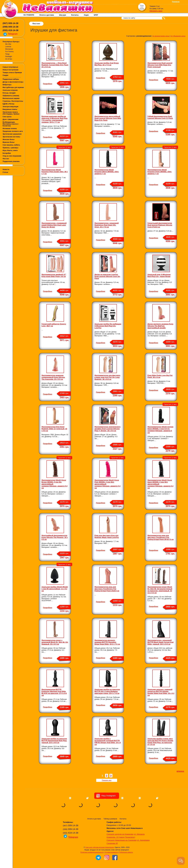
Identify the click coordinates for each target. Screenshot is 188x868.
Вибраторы (7, 85)
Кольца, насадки (9, 93)
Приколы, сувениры (10, 148)
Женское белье (8, 139)
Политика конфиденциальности (92, 852)
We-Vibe (8, 44)
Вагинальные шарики (11, 98)
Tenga (7, 54)
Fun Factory (9, 52)
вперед (180, 771)
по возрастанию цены (161, 36)
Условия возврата (111, 852)
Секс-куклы (7, 117)
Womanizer (9, 49)
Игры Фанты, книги (10, 150)
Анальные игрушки (10, 90)
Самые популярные (10, 67)
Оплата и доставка (47, 15)
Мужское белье (9, 142)
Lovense (8, 47)
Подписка (176, 2)
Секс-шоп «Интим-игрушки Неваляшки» (100, 847)
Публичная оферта (126, 852)
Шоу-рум (63, 15)
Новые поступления (11, 70)
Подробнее (48, 84)
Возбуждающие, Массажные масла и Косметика (10, 124)
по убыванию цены (178, 36)
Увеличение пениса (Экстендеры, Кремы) (11, 113)
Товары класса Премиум (12, 73)
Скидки (5, 75)
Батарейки (7, 153)
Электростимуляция (10, 107)
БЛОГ (96, 15)
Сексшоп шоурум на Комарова (120, 834)
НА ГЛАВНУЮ (29, 15)
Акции (86, 15)
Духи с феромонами (11, 119)
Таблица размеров (110, 819)
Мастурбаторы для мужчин (13, 87)
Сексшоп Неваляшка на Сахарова (122, 840)
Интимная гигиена (10, 129)
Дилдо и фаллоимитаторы (13, 82)
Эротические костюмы (11, 137)
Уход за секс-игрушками (12, 156)
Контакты (75, 15)
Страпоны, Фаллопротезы (13, 101)
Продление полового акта (13, 131)
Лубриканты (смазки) (11, 96)
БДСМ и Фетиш (8, 104)
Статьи (5, 172)
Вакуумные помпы (10, 109)
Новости (6, 170)
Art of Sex (9, 59)
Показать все (107, 780)
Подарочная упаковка (11, 161)
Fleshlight (9, 57)
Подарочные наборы (11, 79)
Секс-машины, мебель (11, 145)
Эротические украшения (12, 134)
